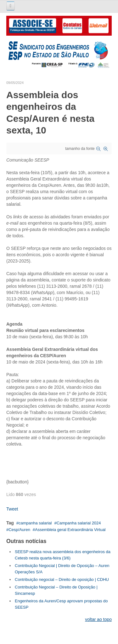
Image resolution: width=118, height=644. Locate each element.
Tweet (12, 509)
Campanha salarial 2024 (79, 523)
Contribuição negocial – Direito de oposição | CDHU (62, 579)
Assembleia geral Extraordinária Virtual (70, 530)
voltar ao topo (98, 619)
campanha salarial (35, 523)
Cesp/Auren (19, 530)
